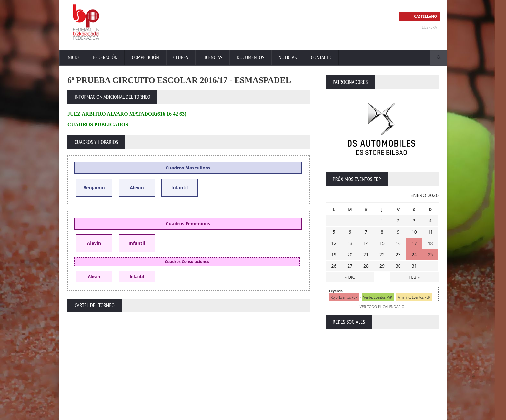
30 (398, 266)
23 (398, 255)
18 (430, 243)
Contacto (321, 57)
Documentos (250, 57)
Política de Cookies (422, 413)
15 (382, 243)
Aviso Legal (350, 413)
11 (430, 232)
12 (334, 243)
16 (398, 243)
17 (414, 243)
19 (334, 255)
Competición (145, 57)
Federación (105, 57)
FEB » (414, 277)
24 (414, 255)
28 (366, 266)
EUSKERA (429, 27)
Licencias (212, 57)
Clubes (181, 57)
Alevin (137, 187)
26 (334, 266)
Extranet (304, 413)
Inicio (73, 57)
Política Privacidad (382, 413)
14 (366, 243)
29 (382, 266)
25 (430, 255)
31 (414, 266)
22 (382, 255)
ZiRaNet (194, 414)
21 (366, 255)
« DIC (350, 277)
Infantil (180, 187)
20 (350, 255)
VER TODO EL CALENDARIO (382, 307)
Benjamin (94, 187)
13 (350, 243)
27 (350, 266)
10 (414, 232)
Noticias (288, 57)
